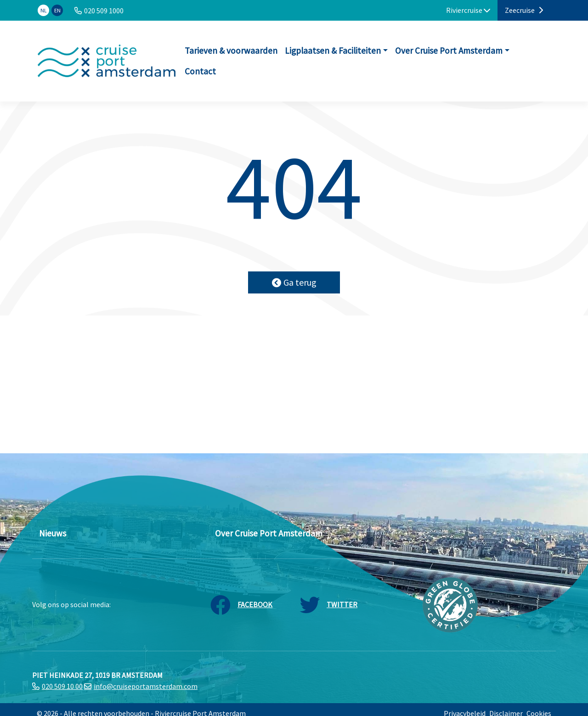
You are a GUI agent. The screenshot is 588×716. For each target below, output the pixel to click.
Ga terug (294, 282)
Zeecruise (524, 10)
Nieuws (53, 533)
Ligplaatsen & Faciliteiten (333, 51)
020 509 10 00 (62, 686)
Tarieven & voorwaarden (231, 51)
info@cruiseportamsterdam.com (146, 686)
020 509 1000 (104, 11)
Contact (200, 71)
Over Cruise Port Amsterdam (449, 51)
